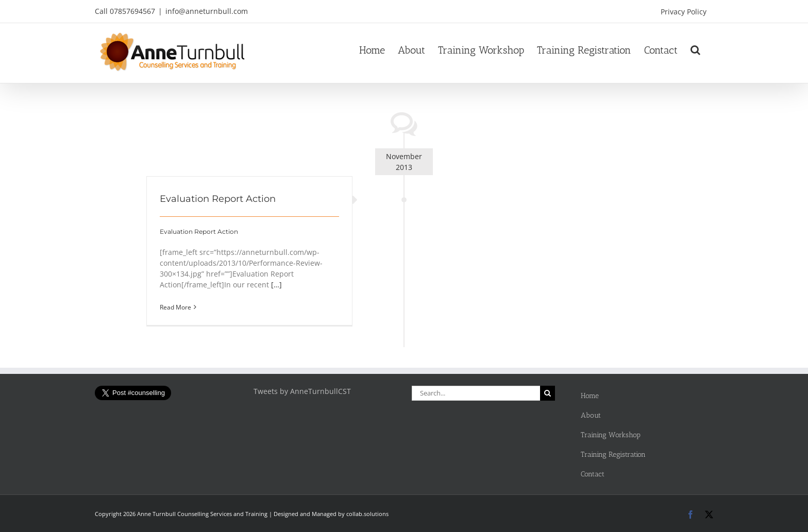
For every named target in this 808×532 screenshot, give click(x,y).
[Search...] (476, 393)
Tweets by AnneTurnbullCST (302, 391)
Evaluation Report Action (218, 199)
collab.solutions (367, 514)
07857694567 (132, 11)
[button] (695, 50)
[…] (276, 285)
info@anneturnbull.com (207, 11)
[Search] (548, 393)
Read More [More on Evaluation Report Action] (175, 307)
